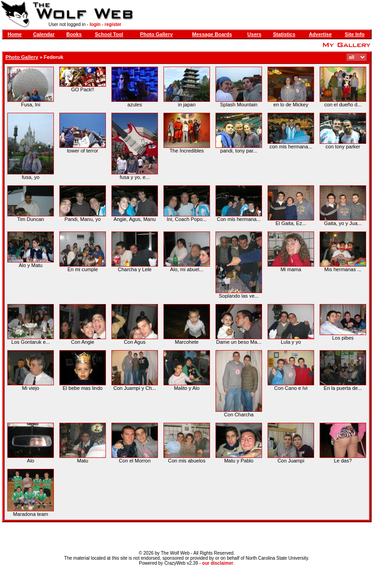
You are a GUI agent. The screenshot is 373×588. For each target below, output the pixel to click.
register (113, 24)
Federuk (54, 57)
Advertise (320, 34)
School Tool (109, 34)
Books (74, 34)
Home (15, 34)
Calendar (44, 34)
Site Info (355, 34)
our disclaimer (218, 563)
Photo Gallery (157, 34)
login (95, 24)
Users (255, 34)
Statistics (284, 34)
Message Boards (212, 34)
